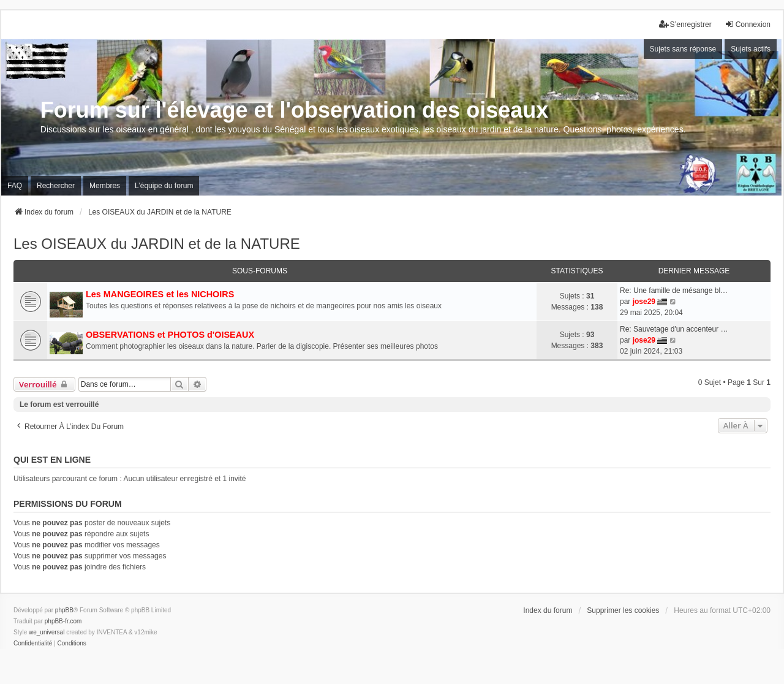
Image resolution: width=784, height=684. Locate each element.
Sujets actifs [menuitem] (751, 49)
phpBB (64, 610)
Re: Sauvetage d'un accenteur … (674, 329)
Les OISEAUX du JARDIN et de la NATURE (157, 244)
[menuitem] (33, 644)
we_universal (47, 632)
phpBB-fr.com (63, 621)
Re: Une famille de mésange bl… (674, 291)
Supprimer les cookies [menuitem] (623, 610)
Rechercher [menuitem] (56, 186)
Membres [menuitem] (105, 186)
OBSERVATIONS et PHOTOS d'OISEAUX (170, 335)
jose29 (644, 302)
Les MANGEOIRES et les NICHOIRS (160, 294)
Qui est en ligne (52, 460)
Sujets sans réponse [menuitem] (683, 49)
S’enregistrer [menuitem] (685, 24)
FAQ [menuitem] (15, 186)
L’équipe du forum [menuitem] (164, 186)
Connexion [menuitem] (748, 24)
